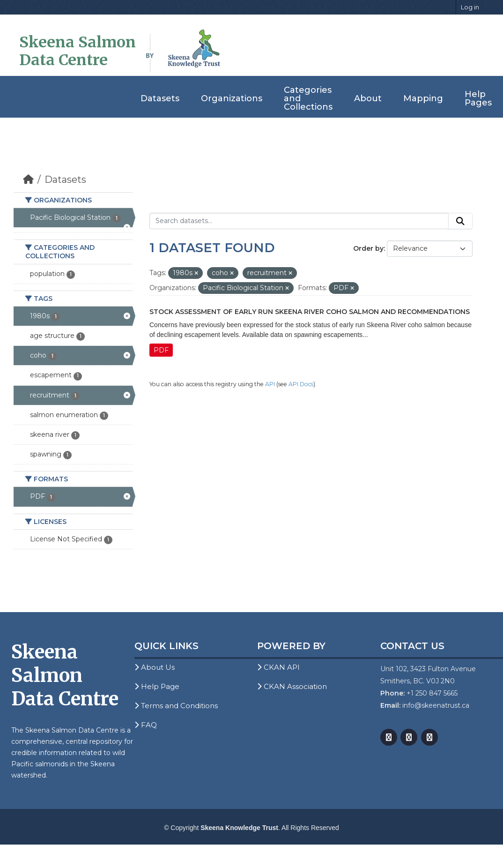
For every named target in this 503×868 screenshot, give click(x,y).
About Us (155, 667)
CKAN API (278, 667)
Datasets (160, 98)
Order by (368, 248)
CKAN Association (292, 686)
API (270, 384)
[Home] (28, 180)
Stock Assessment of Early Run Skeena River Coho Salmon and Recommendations (310, 312)
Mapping (423, 98)
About (368, 98)
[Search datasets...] (299, 221)
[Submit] (460, 221)
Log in (470, 7)
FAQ (146, 725)
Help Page (157, 686)
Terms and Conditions (176, 706)
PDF (161, 350)
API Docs (301, 384)
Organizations (232, 98)
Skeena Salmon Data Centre (78, 51)
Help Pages (478, 98)
